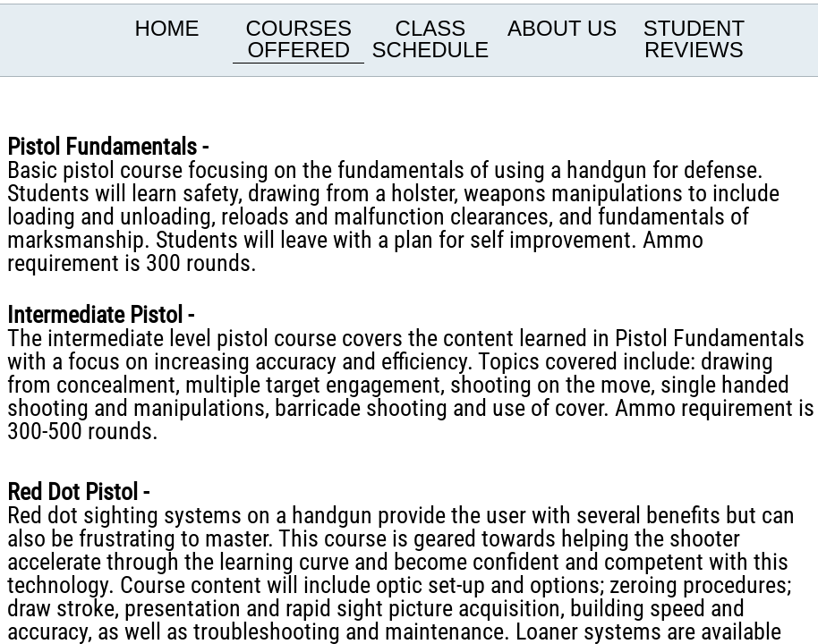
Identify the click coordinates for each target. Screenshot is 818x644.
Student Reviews (694, 39)
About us (562, 28)
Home (167, 28)
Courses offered (298, 39)
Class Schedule (431, 39)
